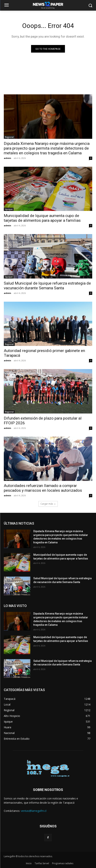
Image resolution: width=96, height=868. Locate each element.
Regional (9, 137)
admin (7, 158)
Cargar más (48, 504)
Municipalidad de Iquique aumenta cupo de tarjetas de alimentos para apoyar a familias (42, 218)
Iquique (9, 209)
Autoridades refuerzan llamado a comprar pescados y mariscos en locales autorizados (43, 488)
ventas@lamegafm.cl (34, 811)
